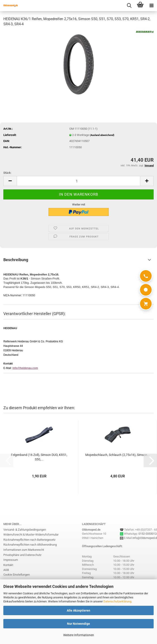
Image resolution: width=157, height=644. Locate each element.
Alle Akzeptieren (78, 610)
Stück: (7, 173)
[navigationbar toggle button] (151, 6)
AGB (6, 570)
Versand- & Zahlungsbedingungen (25, 530)
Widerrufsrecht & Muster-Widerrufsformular (31, 535)
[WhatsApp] (146, 290)
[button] (10, 181)
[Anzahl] (78, 181)
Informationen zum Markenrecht (24, 550)
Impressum (11, 560)
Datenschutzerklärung (117, 601)
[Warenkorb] (146, 304)
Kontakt (8, 565)
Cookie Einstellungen (17, 575)
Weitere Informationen (79, 635)
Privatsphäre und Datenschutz (22, 555)
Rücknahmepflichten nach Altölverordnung (30, 545)
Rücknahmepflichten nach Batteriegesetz (29, 540)
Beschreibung (16, 260)
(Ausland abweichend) (102, 135)
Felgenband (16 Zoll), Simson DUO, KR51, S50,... (39, 457)
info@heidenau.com (25, 368)
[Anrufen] (146, 276)
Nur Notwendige (78, 624)
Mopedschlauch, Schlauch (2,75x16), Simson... (118, 455)
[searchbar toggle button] (129, 6)
